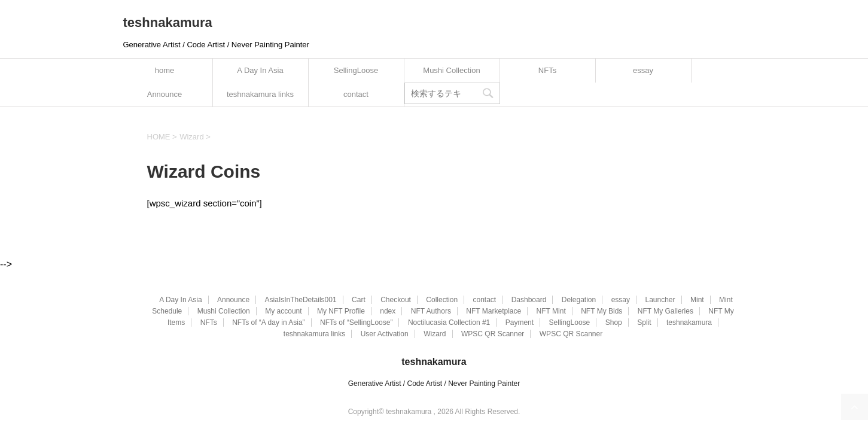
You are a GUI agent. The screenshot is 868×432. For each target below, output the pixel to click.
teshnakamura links (260, 94)
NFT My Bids (601, 311)
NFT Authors (431, 311)
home (165, 70)
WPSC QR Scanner (493, 334)
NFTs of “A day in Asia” (268, 323)
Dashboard (529, 300)
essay (643, 70)
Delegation (579, 300)
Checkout (396, 300)
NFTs (547, 70)
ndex (388, 311)
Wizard (435, 334)
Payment (520, 323)
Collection (442, 300)
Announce (165, 94)
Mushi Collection (451, 70)
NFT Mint (551, 311)
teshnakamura (168, 22)
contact (356, 94)
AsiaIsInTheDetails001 (301, 300)
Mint (697, 300)
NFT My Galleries (666, 311)
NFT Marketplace (494, 311)
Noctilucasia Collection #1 (449, 323)
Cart (359, 300)
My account (283, 311)
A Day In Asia (260, 70)
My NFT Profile (341, 311)
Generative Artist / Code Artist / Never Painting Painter (434, 384)
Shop (614, 323)
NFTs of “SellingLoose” (356, 323)
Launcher (660, 300)
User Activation (385, 334)
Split (644, 323)
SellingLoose (356, 70)
